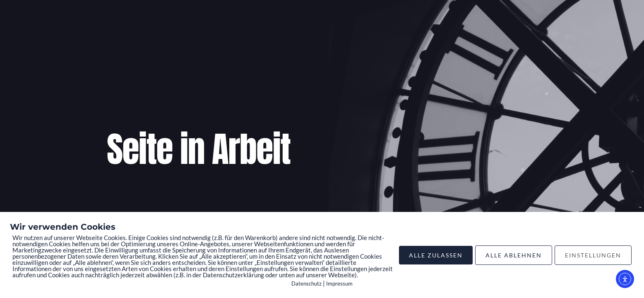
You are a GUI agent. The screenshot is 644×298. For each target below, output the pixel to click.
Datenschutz (306, 284)
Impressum (339, 284)
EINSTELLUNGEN (593, 255)
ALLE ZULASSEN (436, 255)
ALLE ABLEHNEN (514, 255)
